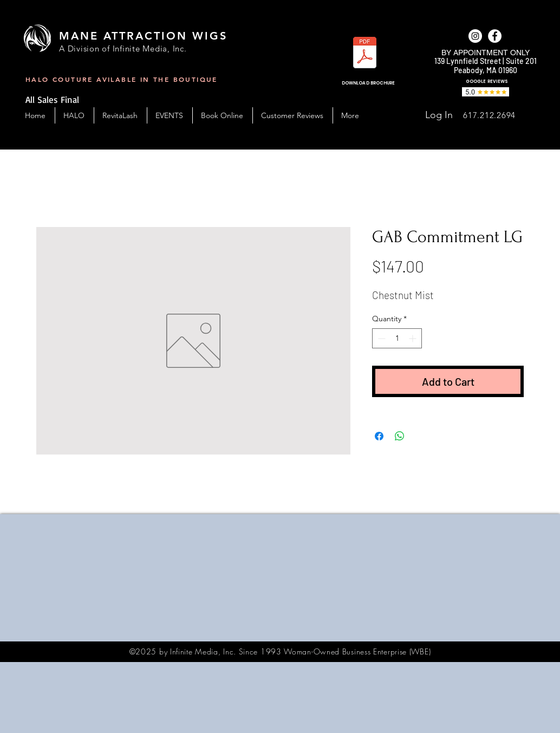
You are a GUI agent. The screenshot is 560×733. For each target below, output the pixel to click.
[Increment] (414, 338)
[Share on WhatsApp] (400, 436)
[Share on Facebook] (379, 436)
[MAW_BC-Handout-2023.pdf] (365, 54)
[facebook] (495, 36)
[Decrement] (380, 338)
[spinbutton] (397, 338)
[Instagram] (475, 36)
